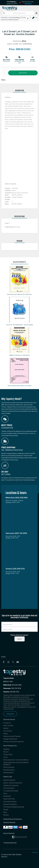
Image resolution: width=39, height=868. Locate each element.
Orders (6, 733)
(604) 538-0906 (12, 685)
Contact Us (10, 714)
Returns (6, 752)
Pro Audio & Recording (11, 791)
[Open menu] (36, 13)
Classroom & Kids (9, 799)
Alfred (24, 41)
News (5, 812)
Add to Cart (23, 73)
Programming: (10, 227)
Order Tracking (8, 725)
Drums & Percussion (10, 801)
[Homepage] (10, 8)
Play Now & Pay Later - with (28, 3)
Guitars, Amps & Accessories (13, 783)
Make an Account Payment (12, 736)
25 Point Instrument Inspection (14, 741)
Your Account (8, 731)
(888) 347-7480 (8, 681)
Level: (7, 223)
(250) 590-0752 (11, 692)
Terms (5, 757)
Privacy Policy (8, 754)
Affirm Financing (9, 767)
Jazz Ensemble (14, 17)
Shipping (6, 749)
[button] (7, 60)
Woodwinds (7, 796)
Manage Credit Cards (10, 739)
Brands (6, 809)
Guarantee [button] (7, 61)
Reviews (6, 815)
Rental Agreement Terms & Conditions (16, 760)
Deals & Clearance (9, 780)
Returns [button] (32, 61)
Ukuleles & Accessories (11, 785)
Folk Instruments (9, 788)
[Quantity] (5, 73)
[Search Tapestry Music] (18, 13)
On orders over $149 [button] (19, 62)
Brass (5, 793)
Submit (20, 639)
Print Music (4, 17)
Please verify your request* (20, 635)
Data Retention (8, 772)
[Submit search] (4, 13)
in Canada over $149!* (12, 3)
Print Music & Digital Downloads (14, 807)
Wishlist (6, 728)
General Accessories (10, 804)
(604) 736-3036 (12, 688)
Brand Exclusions (9, 770)
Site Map (35, 852)
